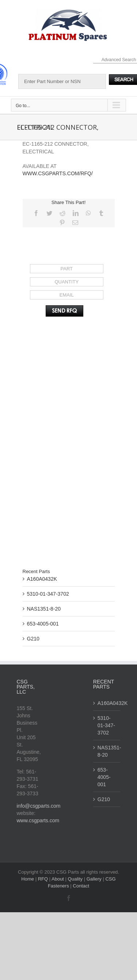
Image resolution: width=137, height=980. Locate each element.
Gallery (95, 879)
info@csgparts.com (39, 806)
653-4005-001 (43, 624)
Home (28, 879)
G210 (33, 639)
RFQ (44, 879)
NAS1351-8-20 (44, 609)
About (58, 879)
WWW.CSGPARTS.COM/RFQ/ (58, 173)
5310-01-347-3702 (48, 594)
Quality (76, 879)
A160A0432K (42, 579)
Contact (81, 886)
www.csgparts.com (38, 820)
